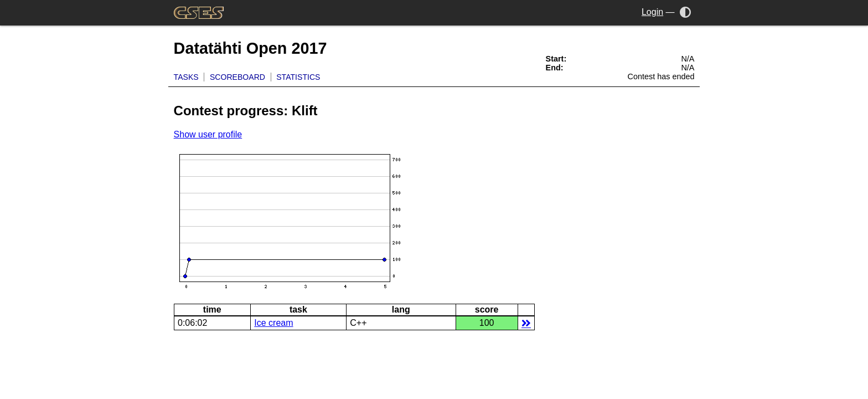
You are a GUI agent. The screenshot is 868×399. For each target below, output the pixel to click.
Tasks (186, 77)
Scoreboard (237, 77)
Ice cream (273, 323)
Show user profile (208, 134)
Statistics (298, 77)
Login (652, 12)
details (526, 323)
